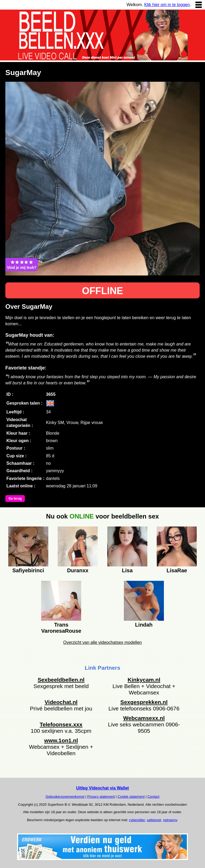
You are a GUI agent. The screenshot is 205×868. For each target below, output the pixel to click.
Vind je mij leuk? (22, 265)
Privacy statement (101, 797)
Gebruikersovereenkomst (65, 797)
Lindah (144, 625)
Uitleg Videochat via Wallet (102, 788)
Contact (153, 797)
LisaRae (177, 570)
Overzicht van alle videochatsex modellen (102, 642)
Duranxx (78, 570)
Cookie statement (131, 797)
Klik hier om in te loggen (167, 5)
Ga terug (15, 499)
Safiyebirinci (28, 570)
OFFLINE (102, 291)
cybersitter (137, 820)
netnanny (170, 820)
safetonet (154, 820)
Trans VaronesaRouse (61, 627)
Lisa (127, 570)
